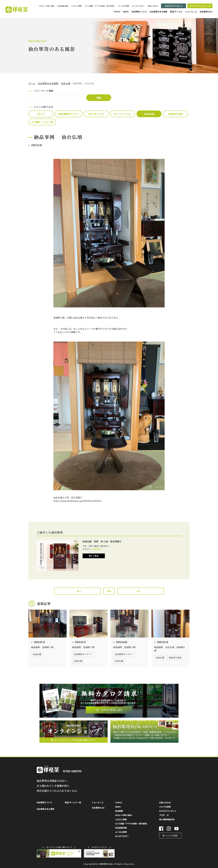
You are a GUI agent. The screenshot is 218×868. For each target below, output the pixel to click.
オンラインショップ (198, 6)
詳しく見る (94, 556)
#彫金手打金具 (175, 114)
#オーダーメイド (96, 114)
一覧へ (109, 591)
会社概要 (119, 811)
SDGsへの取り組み (47, 6)
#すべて (41, 114)
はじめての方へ (138, 6)
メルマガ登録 (165, 807)
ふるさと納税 (76, 6)
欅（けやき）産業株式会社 (17, 9)
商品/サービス (176, 12)
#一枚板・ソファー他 (42, 122)
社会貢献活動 (63, 6)
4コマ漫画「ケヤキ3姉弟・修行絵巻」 (100, 6)
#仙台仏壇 (149, 114)
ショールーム (191, 12)
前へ (79, 591)
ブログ (162, 815)
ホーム (32, 83)
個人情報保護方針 (167, 819)
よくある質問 (124, 6)
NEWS (126, 12)
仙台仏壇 (66, 83)
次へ (139, 591)
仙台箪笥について (139, 12)
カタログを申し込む (112, 710)
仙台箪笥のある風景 (158, 12)
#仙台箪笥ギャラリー (69, 114)
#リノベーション (123, 114)
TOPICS (117, 12)
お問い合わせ (153, 6)
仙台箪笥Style (206, 12)
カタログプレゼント (174, 6)
